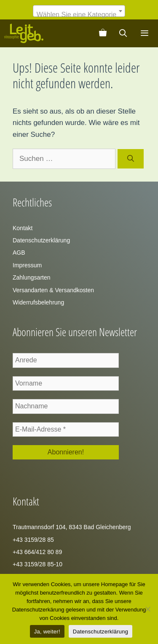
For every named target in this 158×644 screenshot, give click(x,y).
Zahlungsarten (32, 277)
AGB (19, 253)
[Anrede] (66, 360)
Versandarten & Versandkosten (53, 290)
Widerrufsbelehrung (38, 302)
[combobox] (79, 11)
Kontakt (23, 228)
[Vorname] (66, 383)
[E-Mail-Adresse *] (66, 429)
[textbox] (79, 15)
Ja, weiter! (47, 632)
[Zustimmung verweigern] (147, 609)
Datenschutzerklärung (41, 240)
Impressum (27, 265)
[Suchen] (131, 159)
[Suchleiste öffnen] (123, 33)
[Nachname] (66, 406)
